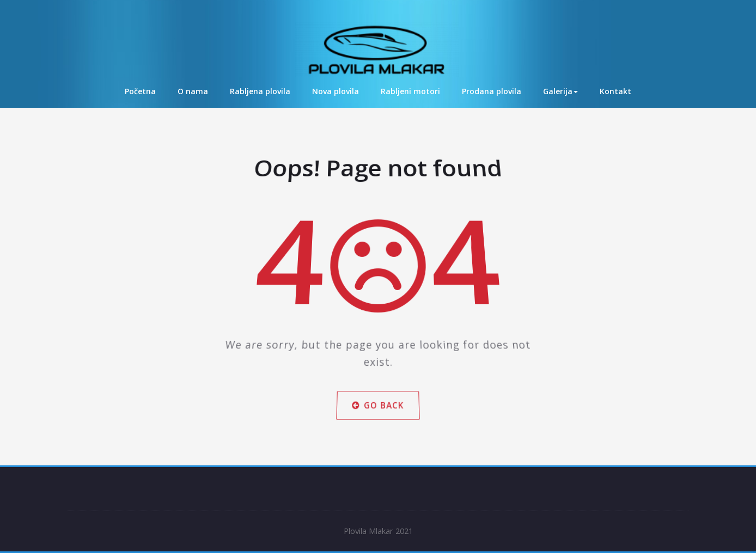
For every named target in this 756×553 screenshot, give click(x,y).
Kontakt (615, 91)
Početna (140, 91)
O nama (193, 91)
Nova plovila (336, 91)
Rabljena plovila (260, 91)
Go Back (378, 387)
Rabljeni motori (410, 91)
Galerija (560, 91)
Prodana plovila (492, 91)
